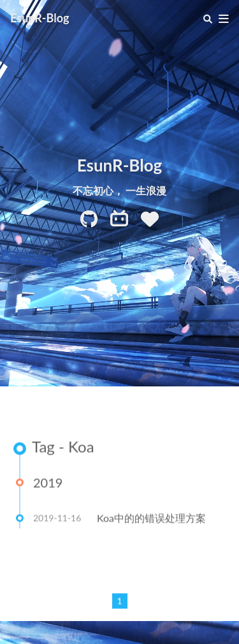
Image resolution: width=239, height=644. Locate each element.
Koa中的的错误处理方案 (151, 519)
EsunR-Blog (40, 18)
